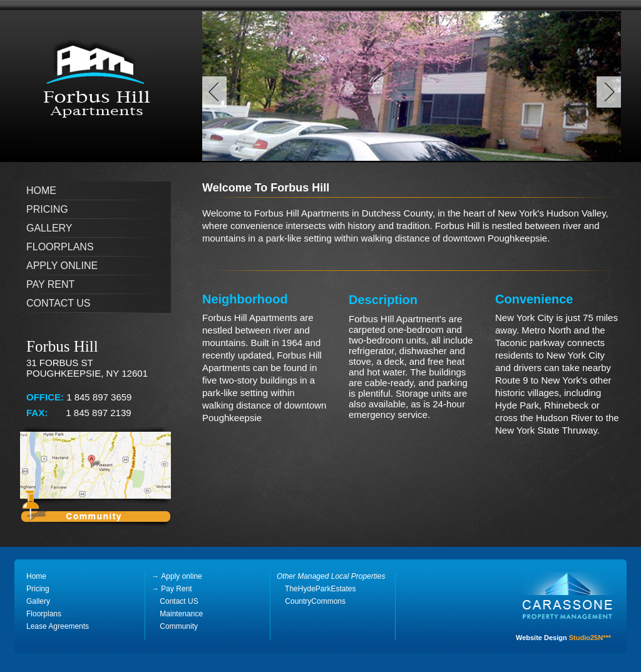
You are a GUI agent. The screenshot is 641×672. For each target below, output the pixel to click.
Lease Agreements (58, 626)
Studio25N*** (590, 638)
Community (179, 626)
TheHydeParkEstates (316, 589)
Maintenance (180, 614)
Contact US (175, 601)
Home (41, 191)
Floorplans (60, 247)
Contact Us (59, 303)
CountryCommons (315, 601)
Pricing (47, 209)
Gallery (49, 228)
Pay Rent (50, 284)
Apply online (62, 266)
